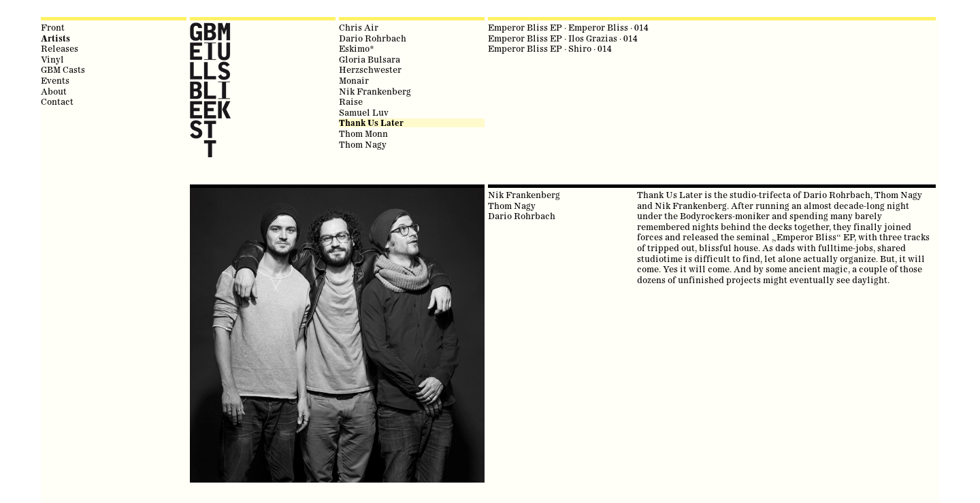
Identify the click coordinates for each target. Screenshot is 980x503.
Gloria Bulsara (370, 59)
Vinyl (52, 59)
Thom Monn (363, 133)
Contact (57, 101)
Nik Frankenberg (375, 91)
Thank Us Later (371, 123)
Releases (60, 48)
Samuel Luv (364, 112)
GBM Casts (63, 69)
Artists (55, 38)
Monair (354, 80)
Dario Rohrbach (373, 38)
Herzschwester (370, 69)
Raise (351, 101)
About (54, 91)
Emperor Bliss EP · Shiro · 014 (550, 48)
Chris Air (359, 27)
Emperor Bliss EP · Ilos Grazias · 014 (563, 38)
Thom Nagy (363, 144)
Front (53, 27)
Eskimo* (357, 48)
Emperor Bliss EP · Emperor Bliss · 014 (568, 27)
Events (55, 80)
